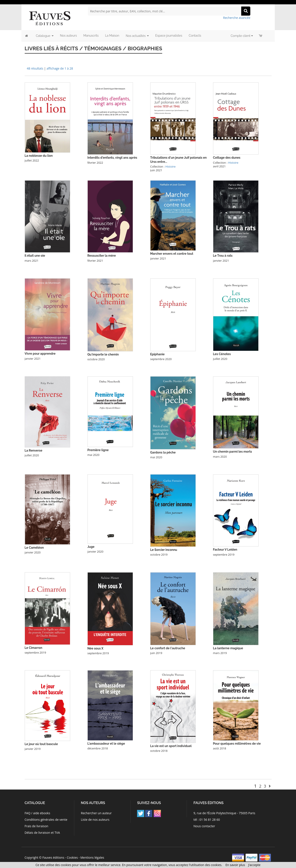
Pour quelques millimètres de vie (237, 744)
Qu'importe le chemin (103, 354)
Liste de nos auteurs (95, 820)
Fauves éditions (53, 857)
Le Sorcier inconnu (164, 550)
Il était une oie (35, 256)
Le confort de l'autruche (168, 648)
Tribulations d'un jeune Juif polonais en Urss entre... (179, 160)
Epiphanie (158, 354)
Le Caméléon (34, 548)
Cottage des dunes (227, 158)
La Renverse (34, 450)
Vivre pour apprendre (40, 354)
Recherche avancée (237, 18)
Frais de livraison (36, 826)
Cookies (72, 857)
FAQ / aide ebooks (37, 813)
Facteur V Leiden (225, 550)
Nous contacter (204, 826)
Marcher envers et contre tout (172, 254)
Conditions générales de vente (46, 820)
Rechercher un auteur (96, 813)
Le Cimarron (34, 648)
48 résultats (35, 68)
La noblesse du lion (39, 156)
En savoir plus (235, 865)
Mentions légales (92, 857)
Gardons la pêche (163, 452)
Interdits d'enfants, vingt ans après (112, 158)
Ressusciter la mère (102, 256)
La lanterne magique (228, 648)
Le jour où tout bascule (41, 744)
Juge (91, 547)
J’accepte (254, 865)
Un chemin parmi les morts (233, 452)
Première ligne (98, 450)
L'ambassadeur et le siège (106, 744)
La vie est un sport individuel (171, 746)
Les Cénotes (222, 354)
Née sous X (95, 648)
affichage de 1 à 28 (60, 68)
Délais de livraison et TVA (42, 833)
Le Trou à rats (223, 256)
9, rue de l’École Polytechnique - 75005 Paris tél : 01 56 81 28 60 (224, 816)
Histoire (170, 166)
